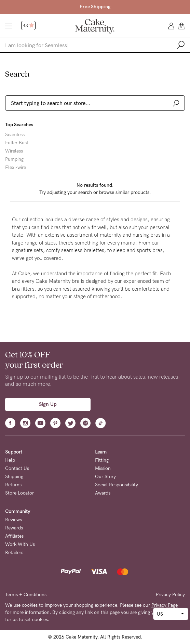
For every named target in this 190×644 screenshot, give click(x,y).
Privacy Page (165, 605)
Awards (103, 493)
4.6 (29, 26)
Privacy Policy (170, 595)
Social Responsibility (117, 485)
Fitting (102, 460)
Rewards (14, 528)
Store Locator (19, 493)
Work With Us (20, 544)
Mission (103, 468)
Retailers (14, 553)
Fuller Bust (17, 143)
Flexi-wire (16, 168)
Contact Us (17, 468)
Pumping (14, 159)
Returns (13, 485)
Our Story (105, 477)
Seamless (15, 135)
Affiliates (14, 536)
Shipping (14, 477)
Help (10, 460)
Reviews (13, 520)
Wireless (14, 151)
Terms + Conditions (26, 595)
